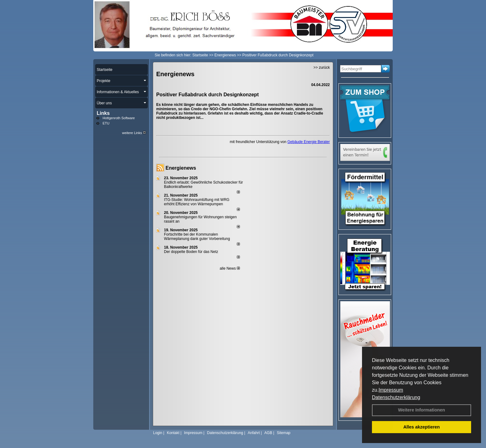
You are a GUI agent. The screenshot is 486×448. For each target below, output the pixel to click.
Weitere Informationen (422, 410)
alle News (230, 268)
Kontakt (173, 433)
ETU (106, 123)
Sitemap (284, 433)
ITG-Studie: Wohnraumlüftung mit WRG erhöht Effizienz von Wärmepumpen (197, 202)
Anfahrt (254, 433)
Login (158, 433)
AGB (268, 433)
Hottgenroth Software (119, 118)
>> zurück (322, 67)
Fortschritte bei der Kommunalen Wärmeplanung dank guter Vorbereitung (197, 237)
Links (103, 113)
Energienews (181, 168)
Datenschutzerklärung (396, 397)
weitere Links (134, 133)
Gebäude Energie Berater (309, 142)
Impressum (391, 390)
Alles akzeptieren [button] (422, 427)
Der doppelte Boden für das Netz (191, 252)
